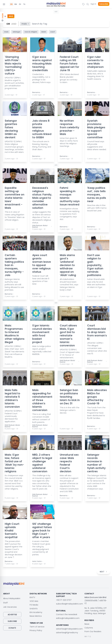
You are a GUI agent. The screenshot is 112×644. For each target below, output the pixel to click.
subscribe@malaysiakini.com (69, 604)
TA (24, 4)
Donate (12, 628)
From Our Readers (93, 631)
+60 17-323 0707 (64, 600)
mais (25, 24)
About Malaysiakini (12, 598)
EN (11, 4)
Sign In (93, 4)
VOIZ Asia (34, 601)
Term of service (37, 627)
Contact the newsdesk (67, 614)
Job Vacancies (10, 607)
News (87, 624)
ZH (20, 4)
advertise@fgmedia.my (67, 633)
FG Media (34, 605)
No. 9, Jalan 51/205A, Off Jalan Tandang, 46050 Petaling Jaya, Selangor (96, 611)
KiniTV (32, 597)
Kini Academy (36, 612)
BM (16, 4)
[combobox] (40, 24)
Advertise (12, 615)
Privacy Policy (36, 630)
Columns (89, 628)
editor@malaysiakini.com (68, 618)
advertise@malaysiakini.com (69, 629)
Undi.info (34, 609)
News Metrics (36, 616)
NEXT (103, 572)
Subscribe (104, 4)
